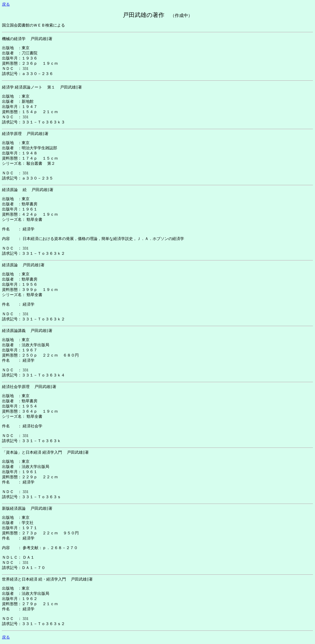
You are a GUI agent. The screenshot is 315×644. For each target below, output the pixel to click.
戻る (6, 4)
